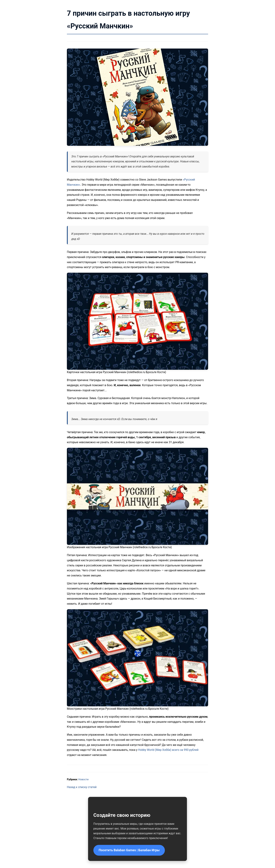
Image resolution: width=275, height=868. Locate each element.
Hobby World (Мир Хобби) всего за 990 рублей (168, 750)
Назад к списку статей (82, 787)
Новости (83, 779)
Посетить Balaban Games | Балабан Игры (129, 850)
